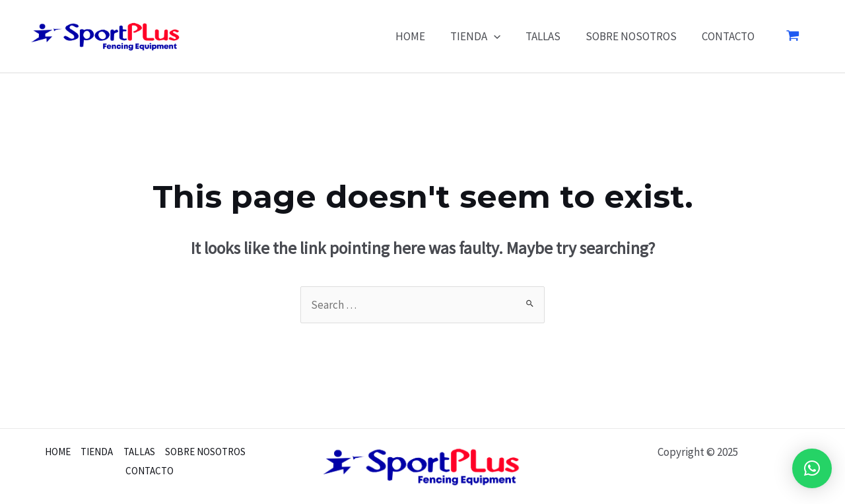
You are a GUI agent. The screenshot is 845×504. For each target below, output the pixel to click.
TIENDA (485, 36)
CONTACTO (729, 36)
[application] (503, 36)
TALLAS (550, 36)
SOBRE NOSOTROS (635, 36)
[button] (812, 468)
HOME (422, 36)
